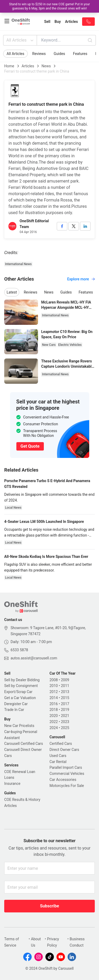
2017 (65, 704)
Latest (12, 292)
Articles (28, 66)
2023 (65, 722)
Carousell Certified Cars (24, 744)
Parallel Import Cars (66, 767)
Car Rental (58, 762)
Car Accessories (63, 780)
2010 (54, 686)
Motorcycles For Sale (67, 786)
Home (9, 66)
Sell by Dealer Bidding (22, 680)
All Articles (20, 40)
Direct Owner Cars (64, 750)
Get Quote (30, 446)
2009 (65, 680)
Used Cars (58, 756)
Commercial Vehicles (67, 774)
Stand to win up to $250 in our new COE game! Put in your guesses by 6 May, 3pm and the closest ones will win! (50, 6)
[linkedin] (85, 226)
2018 (54, 710)
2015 (65, 698)
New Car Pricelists (19, 726)
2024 (54, 728)
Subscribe (49, 906)
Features (80, 54)
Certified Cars (61, 744)
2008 (54, 680)
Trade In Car (14, 710)
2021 (65, 716)
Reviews (39, 54)
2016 (54, 704)
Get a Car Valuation (20, 698)
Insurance (12, 784)
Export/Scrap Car (18, 692)
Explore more (81, 279)
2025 (65, 728)
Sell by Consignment (21, 686)
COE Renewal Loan (20, 772)
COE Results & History (22, 800)
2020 (54, 716)
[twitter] (74, 226)
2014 (54, 698)
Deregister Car (16, 704)
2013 (65, 692)
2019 (65, 710)
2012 (54, 692)
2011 (65, 686)
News (46, 66)
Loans (9, 777)
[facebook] (62, 226)
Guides (59, 54)
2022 (54, 722)
